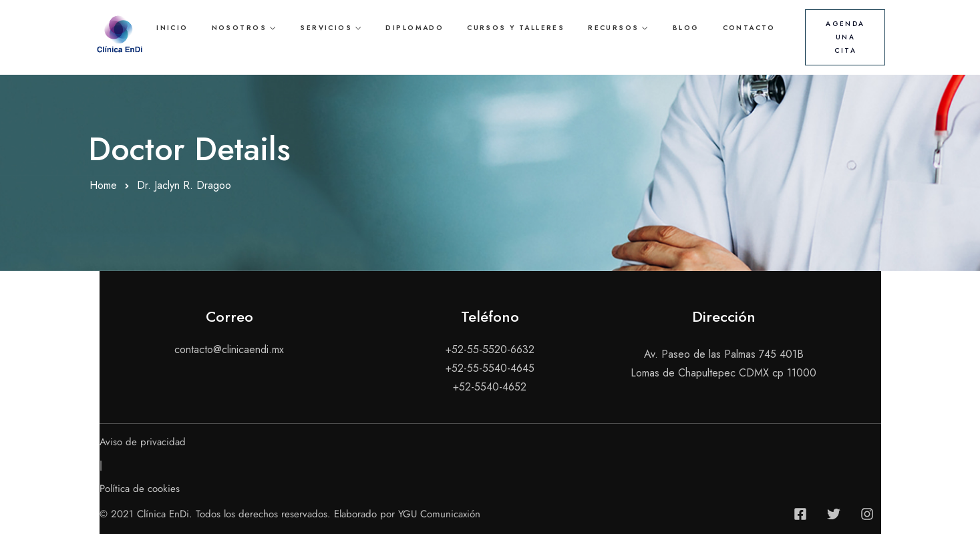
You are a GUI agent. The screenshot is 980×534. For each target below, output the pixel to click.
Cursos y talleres (516, 28)
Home (103, 185)
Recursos (613, 28)
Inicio (172, 28)
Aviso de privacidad (143, 442)
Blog (686, 28)
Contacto (749, 28)
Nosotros (239, 28)
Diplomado (415, 28)
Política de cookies (140, 489)
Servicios (326, 28)
